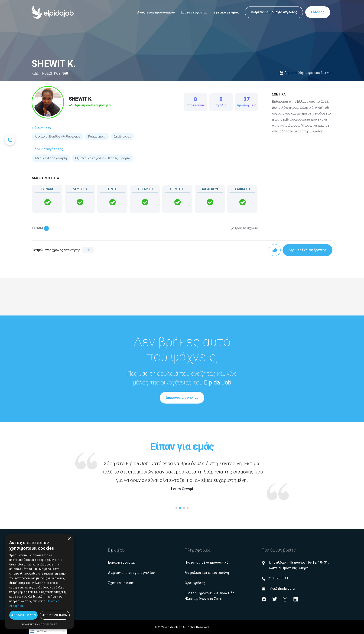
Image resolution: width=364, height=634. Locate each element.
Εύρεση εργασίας (194, 12)
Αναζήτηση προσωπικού (156, 12)
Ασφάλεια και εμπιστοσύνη (207, 573)
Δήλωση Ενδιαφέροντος (307, 250)
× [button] (69, 539)
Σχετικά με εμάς (226, 12)
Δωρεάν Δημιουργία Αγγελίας (274, 12)
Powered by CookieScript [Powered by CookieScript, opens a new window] (40, 625)
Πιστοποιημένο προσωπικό (207, 562)
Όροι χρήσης (195, 583)
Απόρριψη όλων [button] (55, 615)
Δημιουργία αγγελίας (182, 397)
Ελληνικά (39, 631)
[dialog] (39, 582)
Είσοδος (318, 12)
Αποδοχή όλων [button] (23, 615)
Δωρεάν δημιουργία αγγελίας (132, 573)
